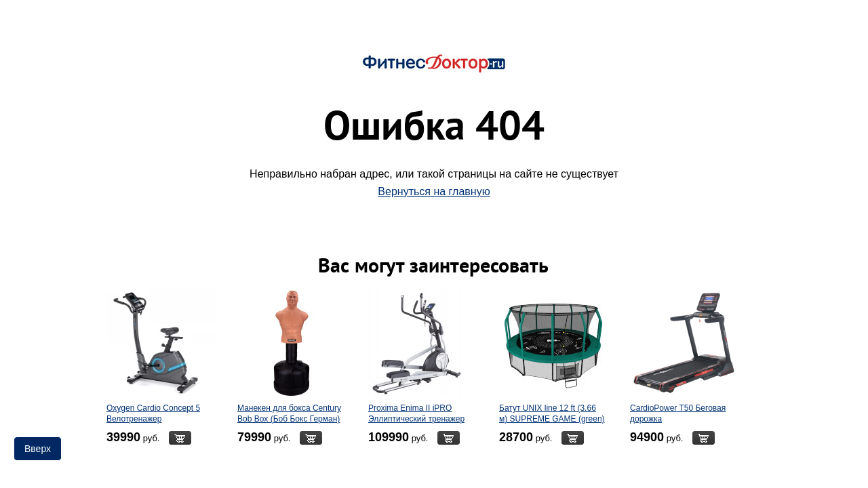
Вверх (38, 449)
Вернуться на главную (434, 191)
